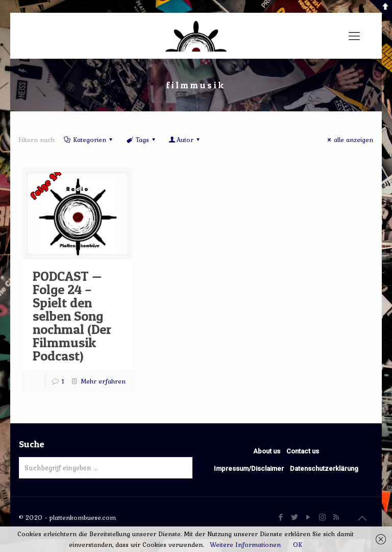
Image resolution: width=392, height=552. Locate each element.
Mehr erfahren (103, 381)
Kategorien (89, 140)
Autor (185, 140)
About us (267, 451)
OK (298, 545)
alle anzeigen (349, 140)
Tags (141, 140)
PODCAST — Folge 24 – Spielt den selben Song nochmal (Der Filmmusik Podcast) (72, 316)
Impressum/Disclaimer (249, 469)
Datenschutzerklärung (324, 469)
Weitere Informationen (245, 545)
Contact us (303, 451)
